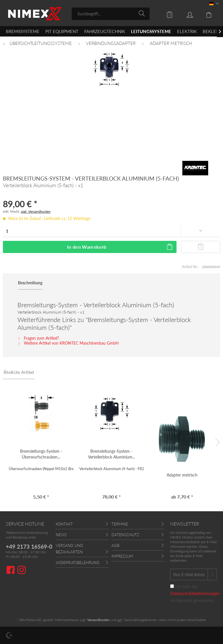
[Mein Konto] (186, 13)
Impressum (122, 556)
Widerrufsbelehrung (78, 563)
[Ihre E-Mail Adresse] (189, 574)
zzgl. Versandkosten (36, 211)
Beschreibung (30, 283)
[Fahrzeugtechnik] (105, 31)
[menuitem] (111, 14)
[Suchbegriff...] (111, 14)
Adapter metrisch (182, 475)
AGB (115, 545)
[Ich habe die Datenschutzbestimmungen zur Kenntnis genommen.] (172, 586)
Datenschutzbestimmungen (195, 593)
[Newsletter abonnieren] (212, 574)
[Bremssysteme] (23, 31)
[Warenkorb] (206, 13)
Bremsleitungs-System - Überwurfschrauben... (41, 454)
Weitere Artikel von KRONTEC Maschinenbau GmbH (68, 343)
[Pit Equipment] (62, 31)
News (61, 535)
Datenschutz (125, 535)
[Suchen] (143, 13)
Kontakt (64, 524)
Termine (120, 524)
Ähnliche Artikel (19, 372)
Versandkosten (98, 620)
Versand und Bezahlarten (69, 549)
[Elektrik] (187, 31)
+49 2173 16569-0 (29, 546)
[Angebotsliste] (166, 13)
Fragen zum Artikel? (38, 338)
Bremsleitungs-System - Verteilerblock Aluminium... (111, 454)
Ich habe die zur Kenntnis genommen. (195, 593)
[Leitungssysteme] (151, 31)
